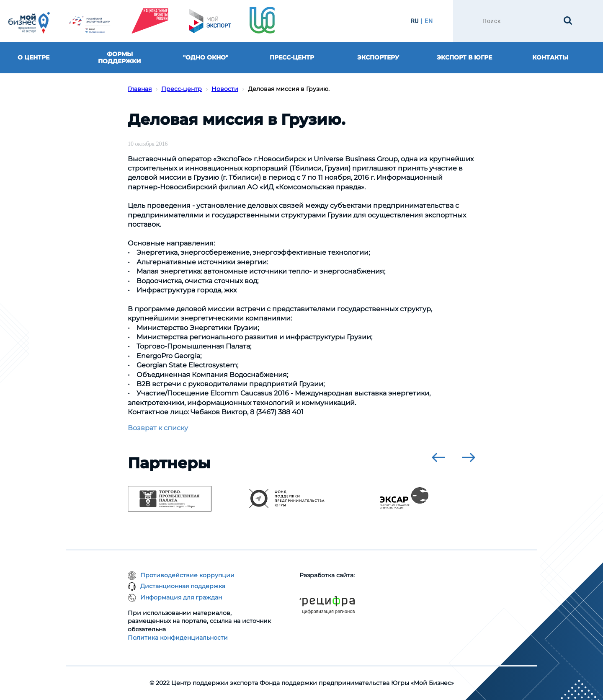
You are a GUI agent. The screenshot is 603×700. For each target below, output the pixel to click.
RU (415, 21)
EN (429, 21)
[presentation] (438, 457)
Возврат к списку (158, 428)
